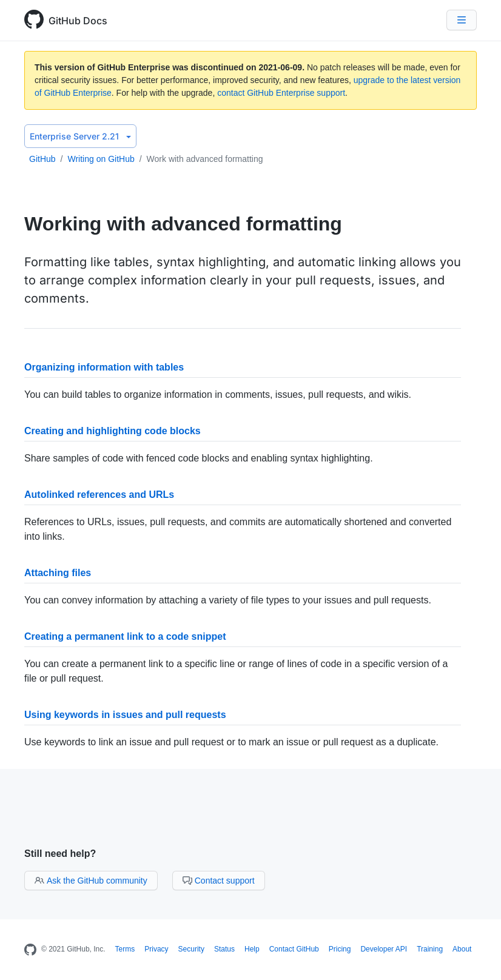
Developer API (384, 949)
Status (224, 949)
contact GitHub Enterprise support (281, 93)
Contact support (219, 881)
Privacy (156, 949)
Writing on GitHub (101, 159)
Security (191, 949)
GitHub (42, 159)
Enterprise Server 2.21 (80, 136)
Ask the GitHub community (91, 881)
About (462, 949)
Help (252, 949)
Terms (125, 949)
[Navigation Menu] (462, 20)
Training (430, 949)
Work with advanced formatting (205, 159)
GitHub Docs (78, 21)
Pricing (340, 949)
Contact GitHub (294, 949)
